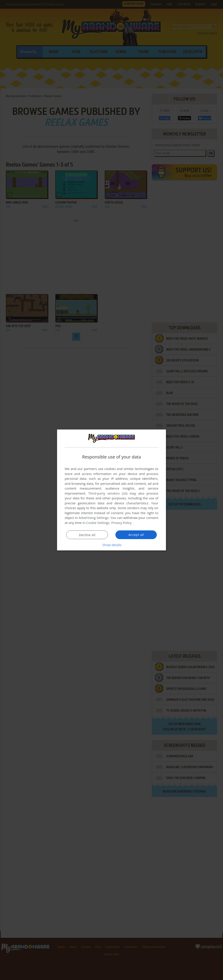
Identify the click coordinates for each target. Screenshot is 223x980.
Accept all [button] (136, 535)
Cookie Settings (98, 523)
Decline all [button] (87, 535)
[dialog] (111, 490)
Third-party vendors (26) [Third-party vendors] (108, 493)
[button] (111, 545)
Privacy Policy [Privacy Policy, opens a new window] (122, 523)
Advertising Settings (94, 518)
